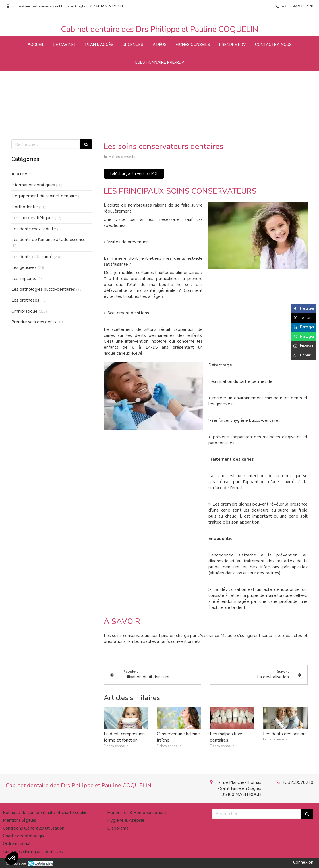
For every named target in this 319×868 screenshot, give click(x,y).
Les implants (24, 279)
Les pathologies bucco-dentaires (43, 289)
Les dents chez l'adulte (34, 229)
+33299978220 (298, 782)
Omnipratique (24, 311)
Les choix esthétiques (33, 218)
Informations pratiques (33, 185)
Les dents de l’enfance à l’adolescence (48, 240)
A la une (19, 174)
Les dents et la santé (32, 257)
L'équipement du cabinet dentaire (44, 196)
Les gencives (24, 267)
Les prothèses (25, 300)
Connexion (303, 862)
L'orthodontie (25, 207)
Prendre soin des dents (34, 322)
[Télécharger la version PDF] (134, 174)
